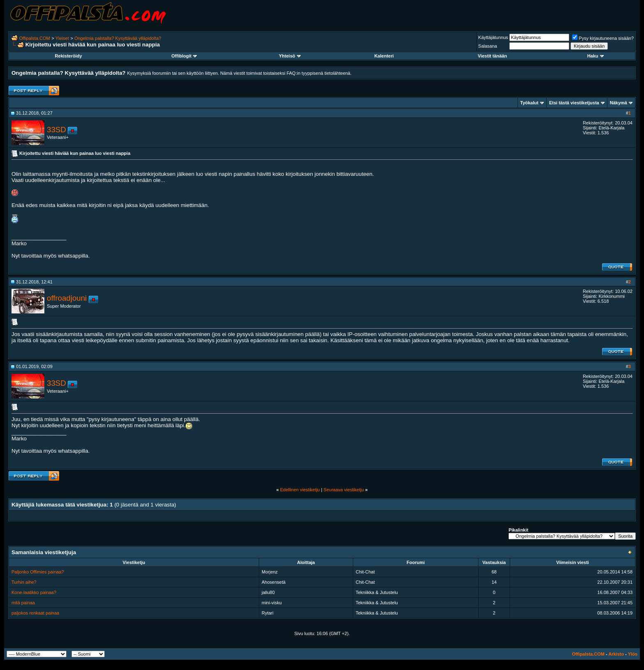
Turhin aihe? (24, 582)
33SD (56, 130)
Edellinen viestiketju (300, 490)
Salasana (488, 46)
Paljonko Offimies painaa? (38, 572)
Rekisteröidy (69, 56)
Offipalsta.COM (35, 38)
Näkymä (619, 103)
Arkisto (616, 654)
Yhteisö (290, 56)
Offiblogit (184, 56)
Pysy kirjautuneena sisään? (603, 38)
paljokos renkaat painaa (35, 613)
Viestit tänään (492, 56)
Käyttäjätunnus (493, 37)
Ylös (633, 654)
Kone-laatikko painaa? (34, 592)
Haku (596, 56)
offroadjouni (67, 298)
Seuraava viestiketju (344, 490)
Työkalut (529, 103)
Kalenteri (384, 56)
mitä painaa (23, 603)
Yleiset (62, 38)
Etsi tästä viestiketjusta (574, 103)
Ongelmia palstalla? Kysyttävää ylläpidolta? (118, 38)
